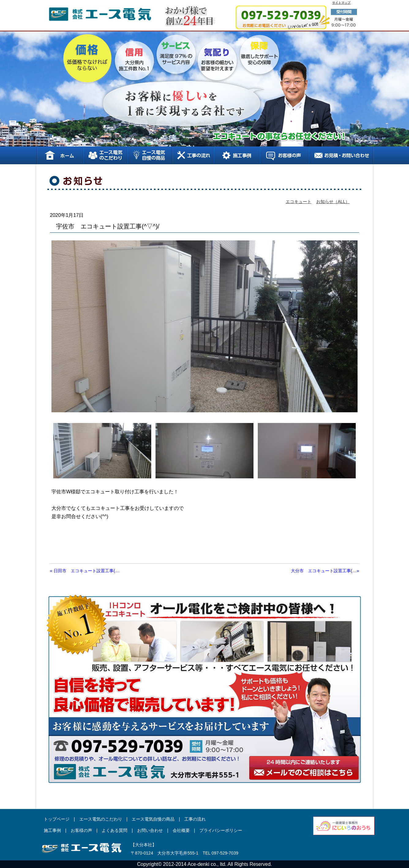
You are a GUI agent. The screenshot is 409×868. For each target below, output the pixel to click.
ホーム (60, 155)
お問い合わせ (150, 830)
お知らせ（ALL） (333, 202)
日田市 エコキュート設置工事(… (85, 571)
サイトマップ (341, 3)
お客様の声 (284, 155)
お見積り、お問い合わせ (341, 155)
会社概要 (181, 830)
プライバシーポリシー (221, 830)
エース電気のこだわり (105, 155)
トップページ (57, 819)
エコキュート (298, 202)
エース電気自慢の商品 (150, 155)
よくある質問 (114, 830)
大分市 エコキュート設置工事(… (325, 571)
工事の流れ (193, 155)
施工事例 (236, 155)
